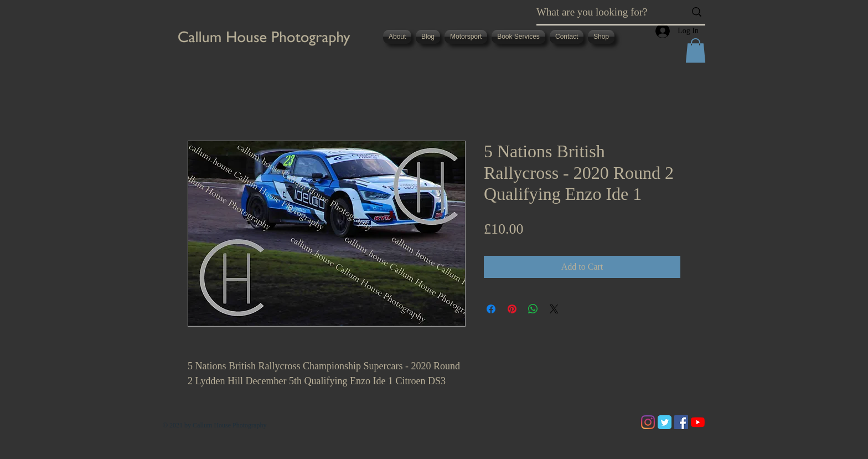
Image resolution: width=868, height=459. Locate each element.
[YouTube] (698, 422)
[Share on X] (554, 309)
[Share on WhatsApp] (533, 309)
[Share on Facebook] (491, 309)
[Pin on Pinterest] (512, 309)
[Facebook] (681, 422)
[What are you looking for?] (603, 12)
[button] (696, 50)
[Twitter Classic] (665, 422)
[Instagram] (648, 422)
